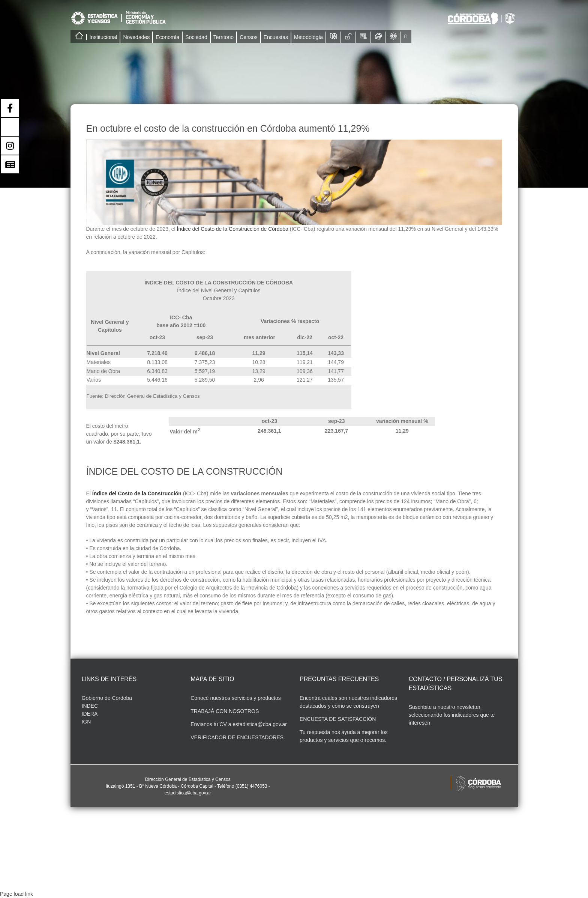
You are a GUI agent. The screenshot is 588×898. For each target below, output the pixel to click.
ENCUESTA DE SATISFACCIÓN (338, 719)
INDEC (90, 706)
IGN (86, 722)
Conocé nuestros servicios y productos (235, 698)
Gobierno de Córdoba (107, 698)
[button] (405, 36)
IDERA (90, 714)
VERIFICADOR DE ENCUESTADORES (237, 737)
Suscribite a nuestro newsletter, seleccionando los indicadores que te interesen (452, 715)
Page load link (16, 894)
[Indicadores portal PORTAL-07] (294, 182)
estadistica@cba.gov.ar (260, 724)
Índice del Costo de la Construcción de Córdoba (233, 229)
